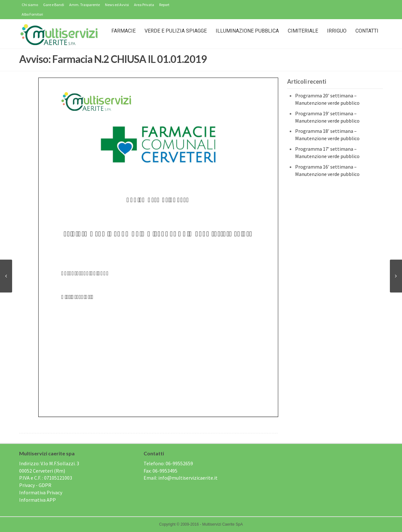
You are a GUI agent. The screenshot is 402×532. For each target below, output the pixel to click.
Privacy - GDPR (35, 485)
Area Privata (144, 5)
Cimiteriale (303, 31)
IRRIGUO (337, 31)
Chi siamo (30, 5)
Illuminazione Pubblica (247, 31)
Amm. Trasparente (85, 5)
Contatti (367, 31)
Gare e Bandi (54, 5)
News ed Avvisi (117, 5)
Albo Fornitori (32, 14)
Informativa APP (37, 500)
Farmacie (123, 31)
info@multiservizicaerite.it (188, 478)
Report (164, 5)
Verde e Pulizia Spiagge (176, 31)
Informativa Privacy (41, 492)
